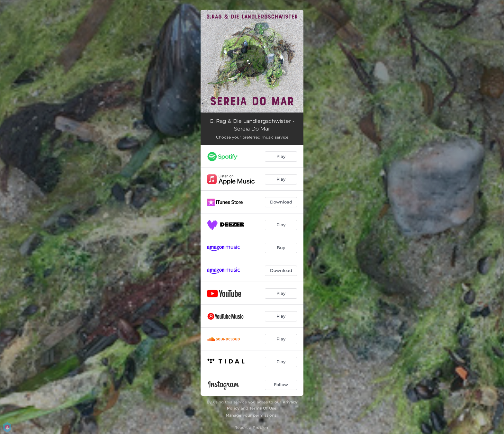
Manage (234, 415)
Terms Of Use (263, 408)
